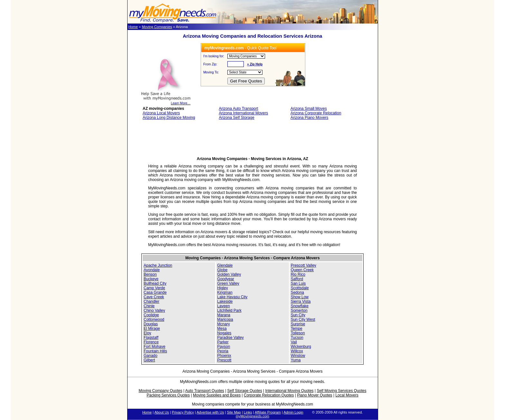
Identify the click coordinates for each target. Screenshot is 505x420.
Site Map (234, 412)
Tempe (297, 329)
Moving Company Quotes (161, 391)
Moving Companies (157, 27)
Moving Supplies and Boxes (217, 395)
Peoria (223, 351)
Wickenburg (301, 347)
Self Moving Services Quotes (341, 391)
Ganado (151, 356)
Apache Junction (158, 265)
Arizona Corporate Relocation (316, 113)
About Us (162, 412)
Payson (224, 347)
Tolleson (298, 333)
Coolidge (151, 315)
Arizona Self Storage (237, 118)
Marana (224, 315)
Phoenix (224, 356)
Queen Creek (302, 270)
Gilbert (149, 360)
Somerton (299, 310)
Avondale (152, 270)
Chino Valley (154, 310)
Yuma (296, 360)
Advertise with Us (210, 412)
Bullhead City (155, 283)
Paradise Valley (230, 338)
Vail (294, 342)
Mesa (222, 329)
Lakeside (225, 301)
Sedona (297, 292)
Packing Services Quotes (168, 395)
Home (133, 27)
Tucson (297, 338)
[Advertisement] (252, 140)
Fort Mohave (154, 347)
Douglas (151, 324)
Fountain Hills (155, 351)
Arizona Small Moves (309, 109)
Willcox (297, 351)
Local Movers (347, 395)
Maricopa (225, 320)
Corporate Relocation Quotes (269, 395)
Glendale (225, 265)
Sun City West (303, 320)
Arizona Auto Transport (239, 109)
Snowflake (300, 306)
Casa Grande (155, 292)
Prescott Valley (304, 265)
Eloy (147, 333)
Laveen (223, 306)
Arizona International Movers (244, 113)
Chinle (149, 306)
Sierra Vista (301, 301)
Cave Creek (154, 297)
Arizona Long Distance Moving (169, 118)
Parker (223, 342)
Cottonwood (154, 320)
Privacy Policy (183, 412)
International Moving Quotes (289, 391)
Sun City (298, 315)
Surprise (298, 324)
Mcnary (223, 324)
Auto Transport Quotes (205, 391)
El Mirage (152, 329)
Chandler (152, 301)
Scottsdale (300, 288)
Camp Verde (154, 288)
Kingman (225, 292)
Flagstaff (151, 338)
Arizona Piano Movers (309, 118)
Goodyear (226, 279)
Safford (297, 279)
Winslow (298, 356)
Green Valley (228, 283)
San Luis (298, 283)
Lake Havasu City (232, 297)
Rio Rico (298, 274)
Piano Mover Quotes (314, 395)
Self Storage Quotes (245, 391)
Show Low (300, 297)
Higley (222, 288)
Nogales (224, 333)
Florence (151, 342)
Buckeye (151, 279)
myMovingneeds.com (252, 416)
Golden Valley (229, 274)
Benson (150, 274)
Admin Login (293, 412)
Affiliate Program (268, 412)
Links (248, 412)
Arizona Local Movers (161, 113)
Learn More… (166, 102)
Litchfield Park (229, 310)
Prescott (224, 360)
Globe (222, 270)
